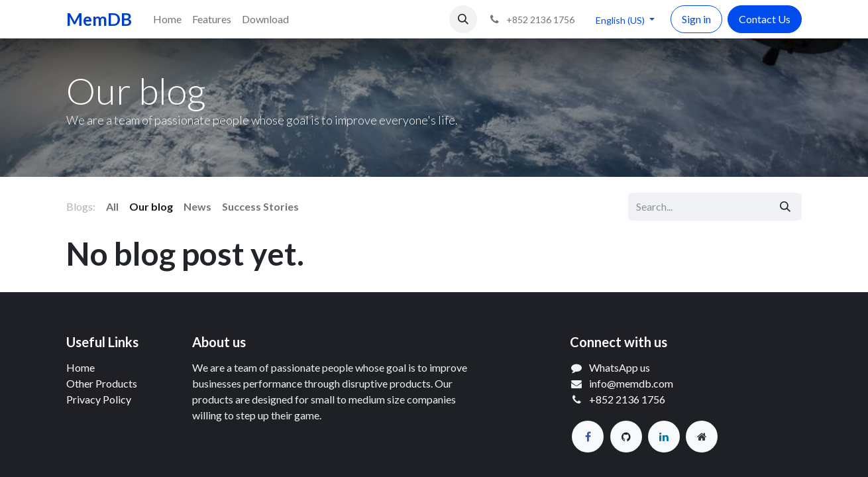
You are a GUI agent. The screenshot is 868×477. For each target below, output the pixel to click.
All (112, 206)
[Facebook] (588, 437)
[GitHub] (626, 437)
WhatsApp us (620, 367)
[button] (463, 19)
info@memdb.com (631, 383)
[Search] (785, 207)
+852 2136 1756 (627, 399)
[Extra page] (702, 437)
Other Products (102, 383)
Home (81, 367)
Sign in (696, 19)
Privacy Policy (99, 399)
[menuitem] (167, 19)
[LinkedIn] (664, 437)
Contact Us (765, 19)
